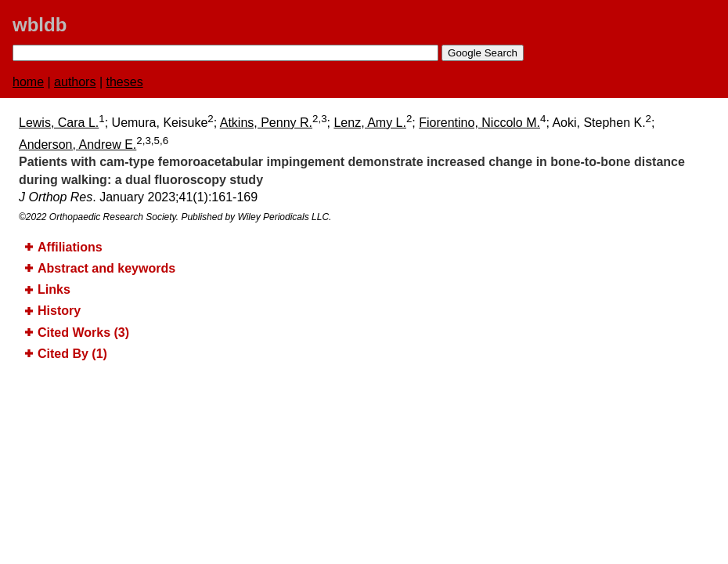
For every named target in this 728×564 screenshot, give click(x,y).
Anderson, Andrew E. (77, 145)
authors (75, 82)
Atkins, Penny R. (266, 123)
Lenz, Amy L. (370, 123)
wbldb (40, 25)
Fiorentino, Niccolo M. (479, 123)
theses (125, 82)
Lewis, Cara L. (59, 123)
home (28, 82)
